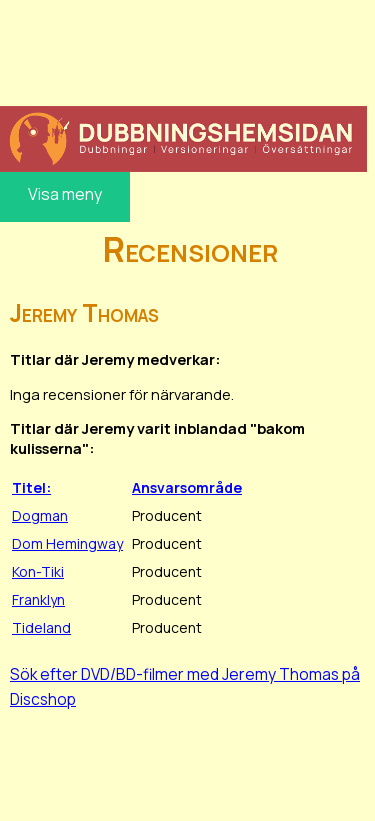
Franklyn (38, 599)
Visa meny (65, 194)
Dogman (40, 515)
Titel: (31, 487)
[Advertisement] (183, 50)
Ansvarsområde (187, 487)
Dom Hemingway (67, 543)
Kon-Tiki (38, 571)
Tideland (41, 627)
